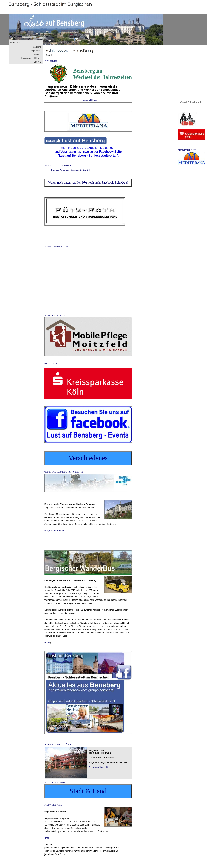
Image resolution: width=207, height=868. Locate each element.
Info (47, 838)
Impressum (36, 51)
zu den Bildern (90, 100)
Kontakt (38, 54)
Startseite (37, 47)
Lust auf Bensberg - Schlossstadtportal (70, 170)
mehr (48, 643)
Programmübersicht (54, 531)
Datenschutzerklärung (31, 58)
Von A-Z (37, 62)
